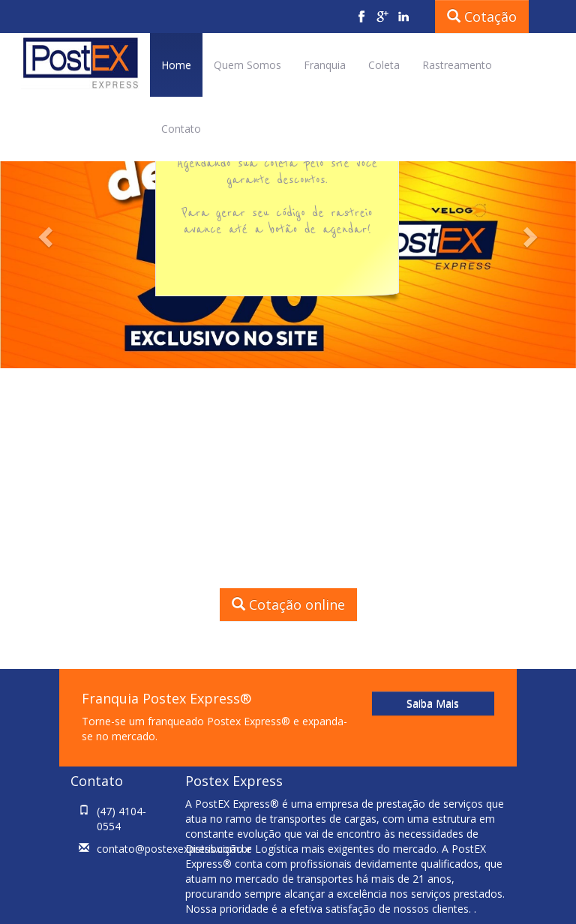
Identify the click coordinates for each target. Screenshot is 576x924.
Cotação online (288, 604)
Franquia (325, 65)
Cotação (482, 16)
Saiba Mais (433, 703)
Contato (181, 129)
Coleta (384, 65)
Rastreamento (457, 65)
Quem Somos (247, 65)
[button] (43, 233)
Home (176, 65)
